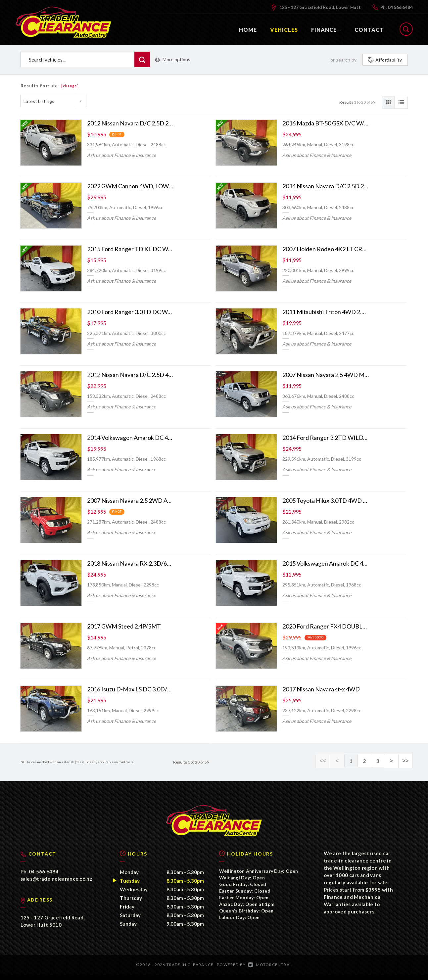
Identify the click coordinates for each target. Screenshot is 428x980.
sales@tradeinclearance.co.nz (56, 884)
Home (248, 30)
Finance (326, 30)
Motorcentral (270, 970)
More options (173, 59)
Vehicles (284, 30)
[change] (70, 86)
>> (406, 761)
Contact (369, 30)
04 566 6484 (400, 7)
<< (327, 761)
